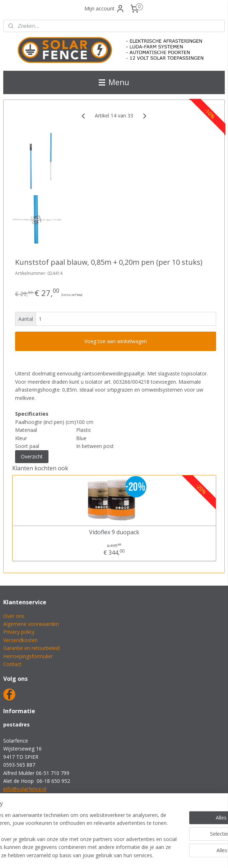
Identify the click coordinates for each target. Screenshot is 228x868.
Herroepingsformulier (28, 656)
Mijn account (104, 9)
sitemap (91, 855)
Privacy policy (19, 632)
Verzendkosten (20, 640)
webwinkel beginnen (134, 855)
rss (106, 855)
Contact (12, 664)
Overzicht (32, 457)
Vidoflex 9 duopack (114, 533)
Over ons (14, 616)
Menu (114, 82)
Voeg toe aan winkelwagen (116, 341)
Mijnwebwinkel (197, 855)
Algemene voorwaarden (31, 624)
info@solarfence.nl (25, 789)
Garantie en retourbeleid (31, 648)
